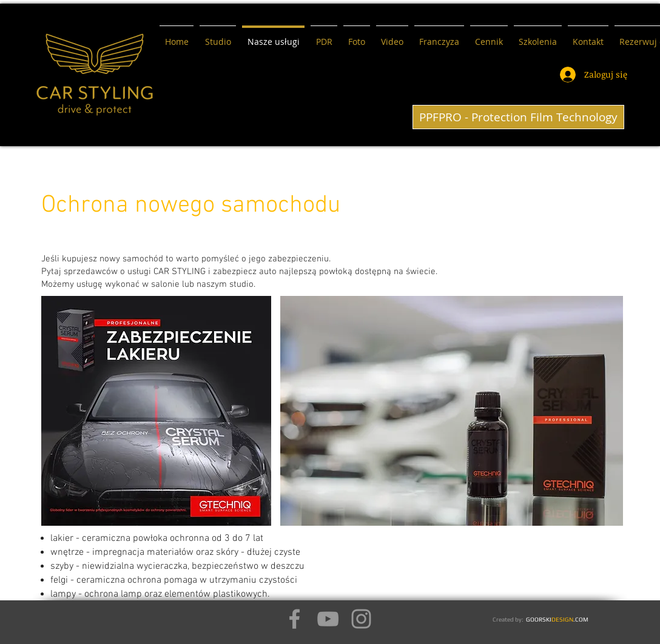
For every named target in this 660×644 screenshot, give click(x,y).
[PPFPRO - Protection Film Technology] (518, 117)
